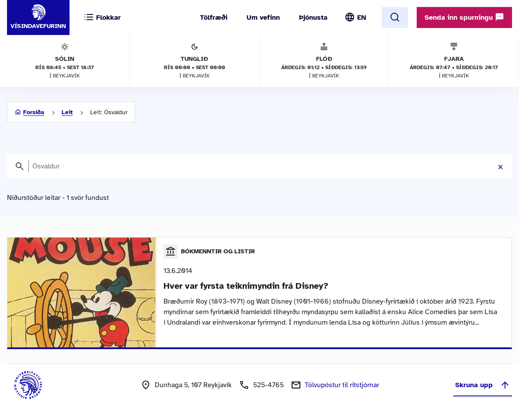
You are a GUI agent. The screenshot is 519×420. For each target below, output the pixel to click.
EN (362, 17)
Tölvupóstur (342, 385)
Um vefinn (263, 17)
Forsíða (34, 112)
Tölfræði (214, 17)
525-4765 (268, 385)
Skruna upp (483, 385)
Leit (67, 112)
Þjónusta (313, 17)
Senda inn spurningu (464, 17)
